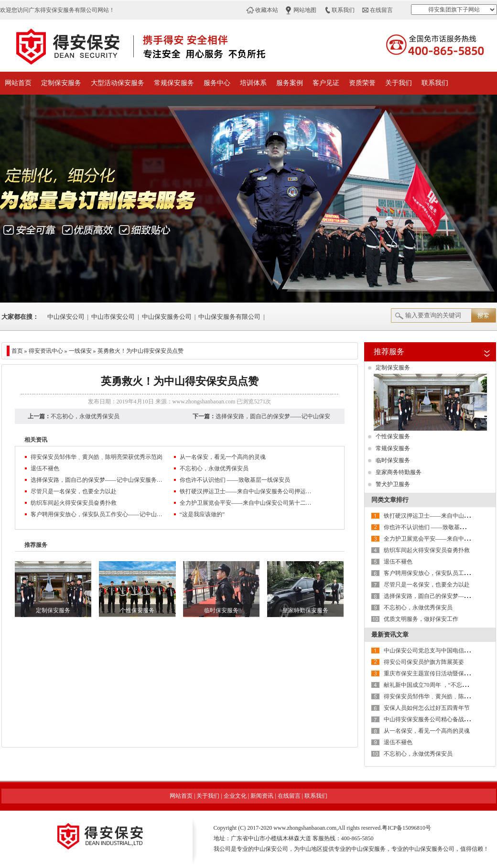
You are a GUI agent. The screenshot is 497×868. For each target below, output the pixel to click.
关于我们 (399, 83)
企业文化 (235, 796)
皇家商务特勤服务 (399, 472)
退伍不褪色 (45, 468)
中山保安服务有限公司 (229, 317)
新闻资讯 (262, 796)
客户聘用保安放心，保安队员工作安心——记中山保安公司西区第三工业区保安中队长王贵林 (97, 514)
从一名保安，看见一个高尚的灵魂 (223, 457)
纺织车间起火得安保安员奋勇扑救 (74, 503)
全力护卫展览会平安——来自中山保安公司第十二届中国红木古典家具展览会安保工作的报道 (247, 503)
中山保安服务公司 (167, 317)
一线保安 (80, 351)
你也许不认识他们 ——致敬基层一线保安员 (235, 480)
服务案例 (290, 83)
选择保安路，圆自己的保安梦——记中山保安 (273, 416)
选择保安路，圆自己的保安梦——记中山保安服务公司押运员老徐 (97, 480)
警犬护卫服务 (393, 484)
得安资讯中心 (46, 351)
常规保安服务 (174, 83)
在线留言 (381, 10)
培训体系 (253, 83)
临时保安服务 (393, 460)
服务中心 (217, 83)
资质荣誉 (362, 83)
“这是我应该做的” (202, 514)
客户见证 (326, 83)
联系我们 (343, 10)
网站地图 (305, 10)
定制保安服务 (61, 83)
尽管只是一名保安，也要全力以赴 (74, 491)
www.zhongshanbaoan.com (204, 401)
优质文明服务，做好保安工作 (421, 619)
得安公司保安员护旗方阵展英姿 (424, 662)
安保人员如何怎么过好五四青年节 (427, 708)
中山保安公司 (66, 317)
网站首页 (18, 83)
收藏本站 (267, 10)
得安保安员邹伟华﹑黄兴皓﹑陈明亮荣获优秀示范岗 (97, 457)
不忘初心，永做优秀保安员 (85, 416)
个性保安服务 (393, 436)
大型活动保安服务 (118, 83)
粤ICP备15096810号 (406, 828)
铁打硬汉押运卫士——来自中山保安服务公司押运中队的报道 (247, 491)
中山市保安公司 (113, 317)
